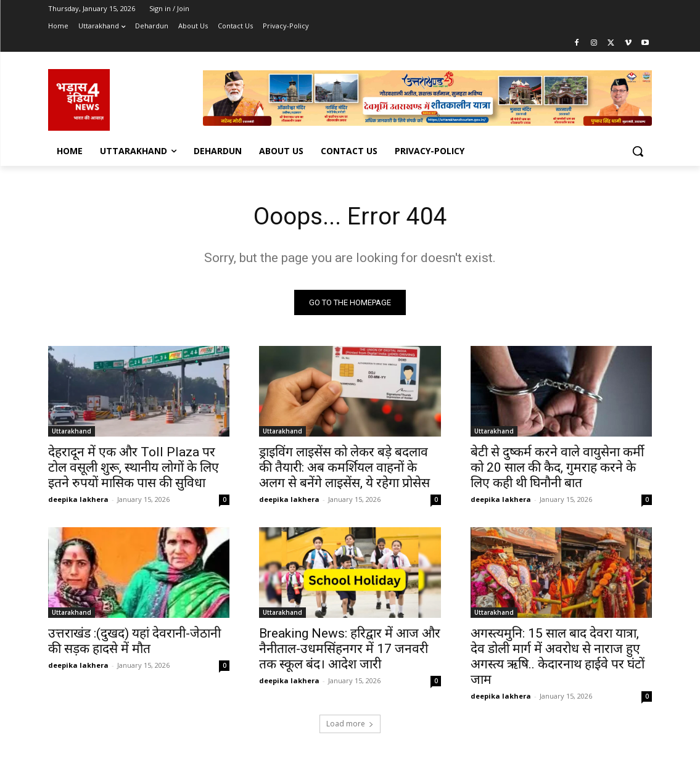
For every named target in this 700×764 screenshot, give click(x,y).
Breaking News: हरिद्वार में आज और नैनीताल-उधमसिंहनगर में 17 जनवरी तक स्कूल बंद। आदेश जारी (350, 651)
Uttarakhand (72, 432)
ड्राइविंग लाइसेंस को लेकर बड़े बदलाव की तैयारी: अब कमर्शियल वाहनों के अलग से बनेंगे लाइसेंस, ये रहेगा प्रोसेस (344, 469)
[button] (638, 151)
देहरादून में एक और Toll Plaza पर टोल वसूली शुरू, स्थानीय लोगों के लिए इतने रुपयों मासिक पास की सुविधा (134, 469)
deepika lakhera (78, 500)
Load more (350, 725)
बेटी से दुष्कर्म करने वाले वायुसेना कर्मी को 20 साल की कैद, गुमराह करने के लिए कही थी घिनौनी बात (557, 469)
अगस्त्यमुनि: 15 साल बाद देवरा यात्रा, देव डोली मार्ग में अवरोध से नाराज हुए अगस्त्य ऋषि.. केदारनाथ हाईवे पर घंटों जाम (558, 658)
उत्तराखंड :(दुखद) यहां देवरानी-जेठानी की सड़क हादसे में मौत (134, 643)
